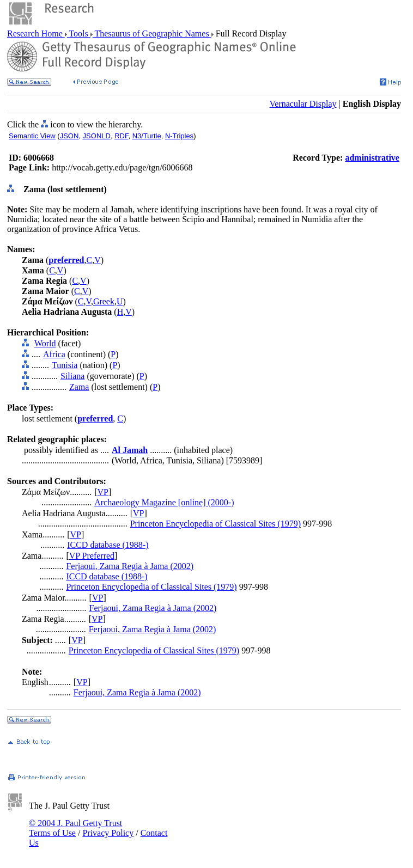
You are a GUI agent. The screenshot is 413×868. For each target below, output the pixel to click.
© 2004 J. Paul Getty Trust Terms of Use (75, 828)
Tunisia (65, 365)
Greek (104, 301)
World (45, 343)
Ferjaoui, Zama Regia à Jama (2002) (130, 566)
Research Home (36, 33)
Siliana (72, 376)
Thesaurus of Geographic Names (152, 33)
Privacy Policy (108, 833)
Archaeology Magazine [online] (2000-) (164, 502)
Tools (79, 33)
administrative (372, 158)
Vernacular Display (303, 104)
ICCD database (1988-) (108, 545)
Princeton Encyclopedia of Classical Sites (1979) (215, 524)
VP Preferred (92, 556)
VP (102, 492)
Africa (54, 354)
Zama (79, 387)
